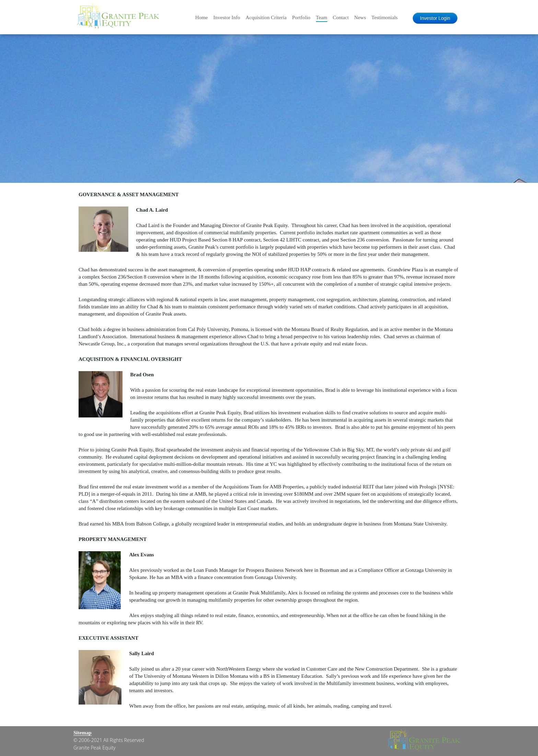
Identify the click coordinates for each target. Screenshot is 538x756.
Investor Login (435, 18)
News (360, 17)
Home (202, 17)
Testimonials (385, 17)
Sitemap (83, 733)
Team (322, 17)
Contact (341, 17)
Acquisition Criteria (266, 17)
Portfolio (301, 17)
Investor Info (227, 17)
